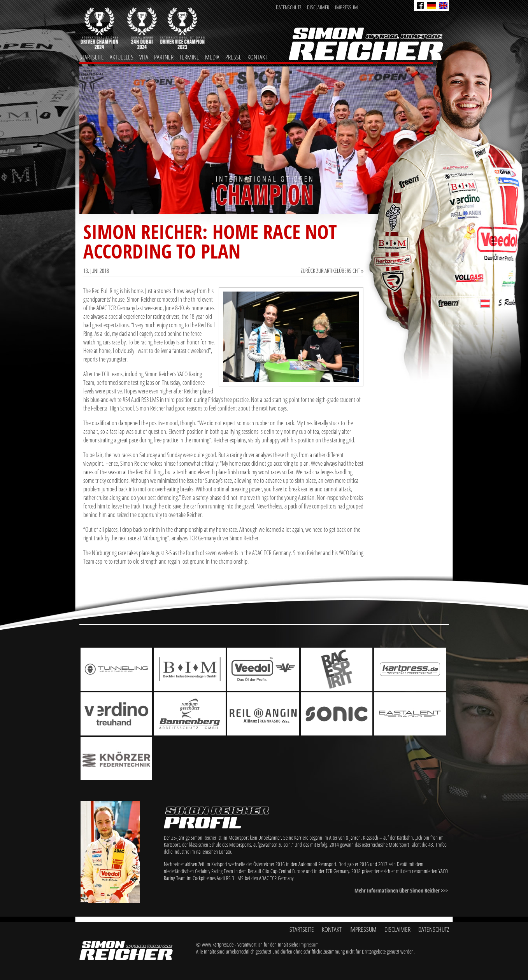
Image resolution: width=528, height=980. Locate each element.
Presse (233, 57)
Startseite (92, 57)
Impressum (346, 7)
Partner (164, 57)
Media (212, 57)
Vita (144, 57)
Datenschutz (289, 7)
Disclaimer (318, 7)
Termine (189, 57)
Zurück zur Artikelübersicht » (332, 271)
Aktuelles (122, 57)
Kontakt (257, 57)
